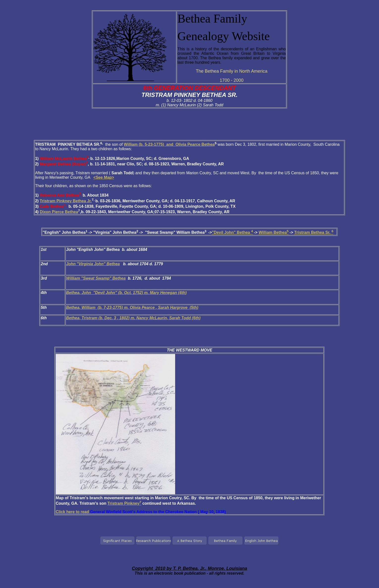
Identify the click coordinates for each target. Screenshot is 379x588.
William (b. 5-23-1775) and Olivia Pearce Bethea (169, 144)
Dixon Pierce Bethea (59, 212)
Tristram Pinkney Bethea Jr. (66, 201)
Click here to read (141, 512)
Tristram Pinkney (124, 503)
